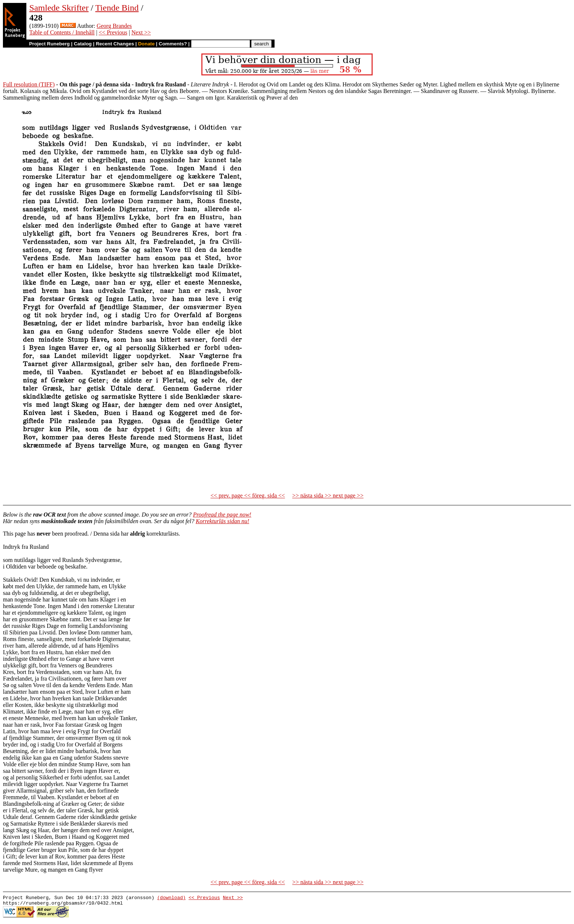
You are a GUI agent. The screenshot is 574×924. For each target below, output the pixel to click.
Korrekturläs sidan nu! (223, 521)
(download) (171, 898)
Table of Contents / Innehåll (62, 32)
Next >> (141, 32)
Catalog (83, 44)
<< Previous (113, 32)
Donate (146, 44)
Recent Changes (115, 44)
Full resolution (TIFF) (29, 84)
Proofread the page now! (222, 515)
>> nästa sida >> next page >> (328, 495)
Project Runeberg (49, 44)
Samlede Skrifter (59, 8)
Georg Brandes (114, 26)
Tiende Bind (117, 8)
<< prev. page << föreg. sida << (248, 495)
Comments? (173, 44)
